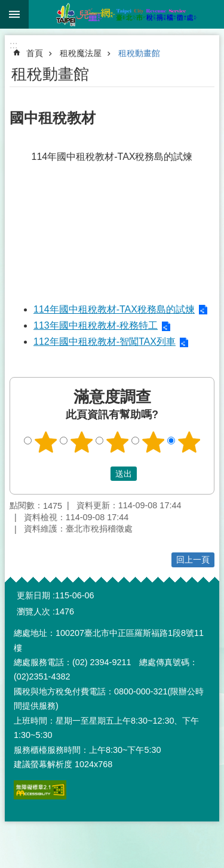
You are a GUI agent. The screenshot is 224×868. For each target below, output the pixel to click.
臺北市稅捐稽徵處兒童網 (126, 14)
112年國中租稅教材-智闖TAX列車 (105, 342)
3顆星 (117, 442)
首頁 (35, 53)
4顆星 (153, 442)
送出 (99, 474)
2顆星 (81, 442)
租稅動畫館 (139, 53)
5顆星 (189, 442)
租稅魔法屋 (81, 53)
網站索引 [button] (14, 14)
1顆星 (45, 442)
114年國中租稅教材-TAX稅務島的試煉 (114, 309)
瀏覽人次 (33, 611)
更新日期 (33, 595)
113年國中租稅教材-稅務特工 (96, 325)
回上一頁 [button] (193, 560)
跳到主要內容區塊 (6, 6)
